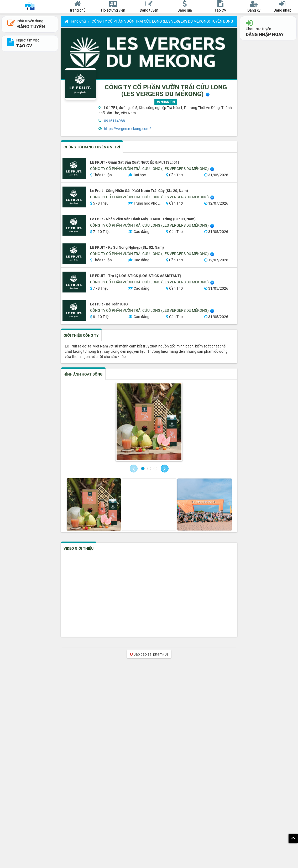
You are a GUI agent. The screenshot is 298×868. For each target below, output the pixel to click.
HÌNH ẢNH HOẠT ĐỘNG (83, 374)
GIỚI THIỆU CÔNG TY (81, 335)
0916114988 (114, 121)
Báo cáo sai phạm (149, 654)
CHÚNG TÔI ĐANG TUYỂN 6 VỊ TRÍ (92, 147)
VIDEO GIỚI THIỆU (79, 548)
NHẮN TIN (166, 102)
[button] (134, 469)
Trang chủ (75, 21)
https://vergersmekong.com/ (127, 129)
